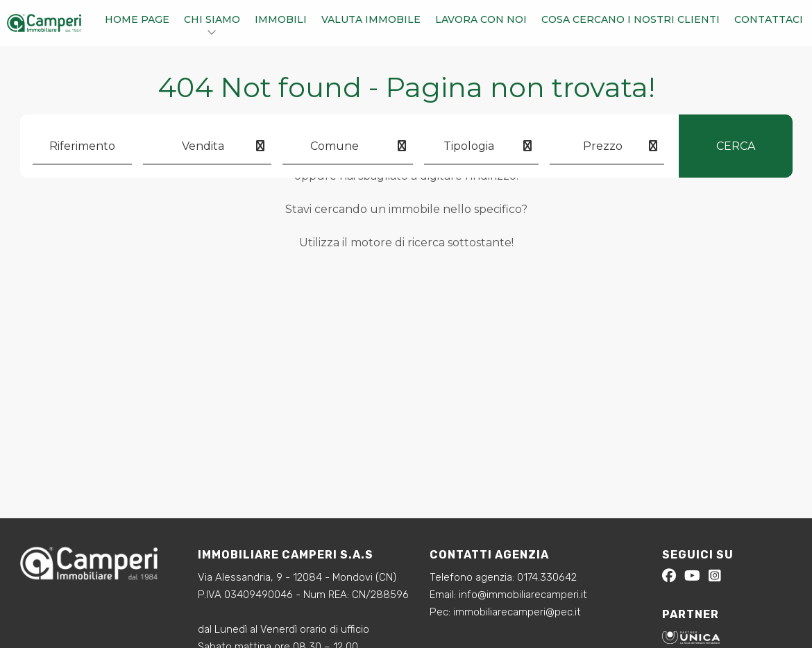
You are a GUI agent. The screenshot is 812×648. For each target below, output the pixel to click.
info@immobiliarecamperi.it (523, 595)
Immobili (281, 19)
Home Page (137, 19)
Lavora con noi (481, 19)
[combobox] (207, 146)
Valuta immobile (371, 19)
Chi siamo (212, 19)
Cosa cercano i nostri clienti (631, 19)
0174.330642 (547, 577)
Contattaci (769, 19)
